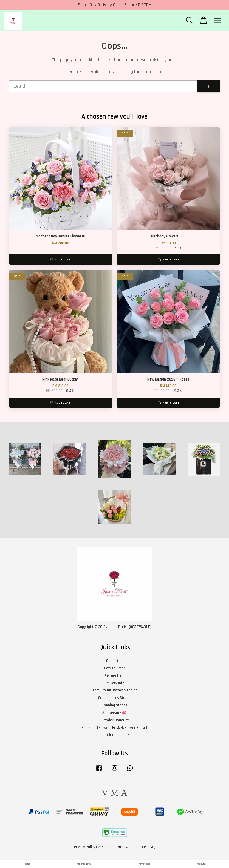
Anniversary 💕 (114, 713)
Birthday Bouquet (114, 720)
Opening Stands (114, 705)
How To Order (114, 668)
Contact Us (115, 661)
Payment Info (115, 676)
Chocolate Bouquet (115, 735)
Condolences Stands (115, 698)
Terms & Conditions (131, 847)
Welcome (105, 847)
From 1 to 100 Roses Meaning (114, 690)
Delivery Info (114, 683)
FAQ (152, 847)
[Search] (103, 86)
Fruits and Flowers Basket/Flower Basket (114, 728)
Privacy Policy (85, 847)
